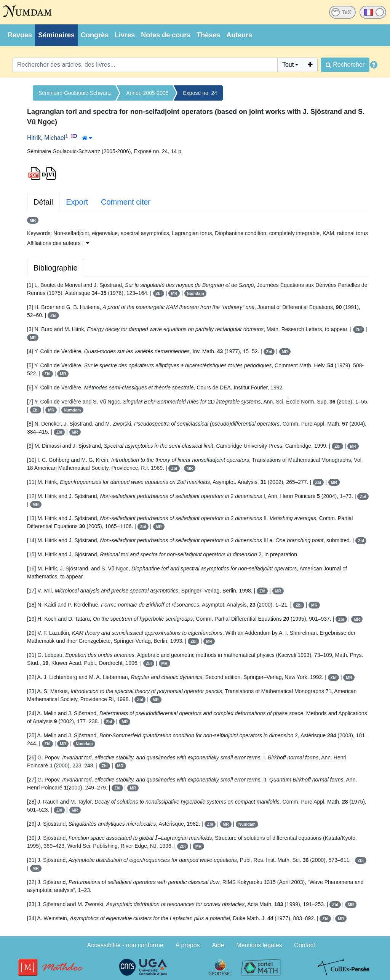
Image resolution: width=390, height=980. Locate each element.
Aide (218, 945)
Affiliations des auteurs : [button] (58, 243)
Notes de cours (166, 35)
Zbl (158, 293)
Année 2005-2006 (147, 93)
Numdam (196, 293)
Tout (288, 65)
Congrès (95, 35)
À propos (188, 945)
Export (77, 202)
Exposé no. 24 (200, 93)
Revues (20, 35)
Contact (304, 945)
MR (33, 220)
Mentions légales (259, 945)
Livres (125, 35)
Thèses (208, 35)
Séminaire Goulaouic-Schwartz (75, 93)
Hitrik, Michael (46, 138)
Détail (43, 202)
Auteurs (239, 35)
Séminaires (56, 35)
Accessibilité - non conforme (125, 945)
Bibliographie (56, 268)
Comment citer (126, 202)
